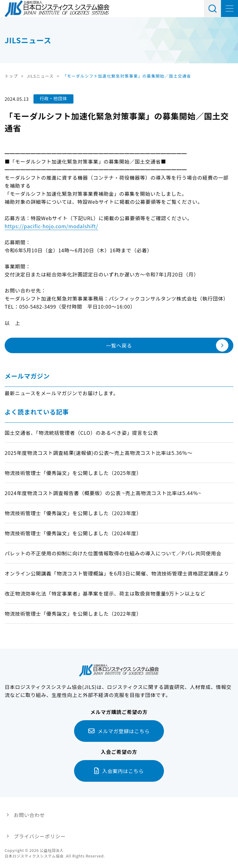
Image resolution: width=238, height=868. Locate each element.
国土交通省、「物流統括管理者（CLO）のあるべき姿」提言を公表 (81, 433)
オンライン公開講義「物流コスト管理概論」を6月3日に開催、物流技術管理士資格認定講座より (117, 573)
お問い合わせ (29, 815)
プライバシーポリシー (40, 836)
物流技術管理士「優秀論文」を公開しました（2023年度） (73, 513)
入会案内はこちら (123, 771)
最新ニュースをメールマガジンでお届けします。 (62, 393)
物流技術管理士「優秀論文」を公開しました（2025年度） (73, 473)
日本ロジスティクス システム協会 (57, 9)
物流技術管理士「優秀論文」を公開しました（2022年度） (73, 614)
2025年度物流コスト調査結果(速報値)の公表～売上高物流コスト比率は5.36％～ (99, 453)
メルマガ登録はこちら (124, 731)
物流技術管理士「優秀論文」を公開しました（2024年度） (73, 533)
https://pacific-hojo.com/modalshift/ (51, 226)
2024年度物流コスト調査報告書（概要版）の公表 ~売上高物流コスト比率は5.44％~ (103, 493)
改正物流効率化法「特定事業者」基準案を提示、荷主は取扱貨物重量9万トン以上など (105, 593)
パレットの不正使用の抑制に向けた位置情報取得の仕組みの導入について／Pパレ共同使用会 (113, 553)
